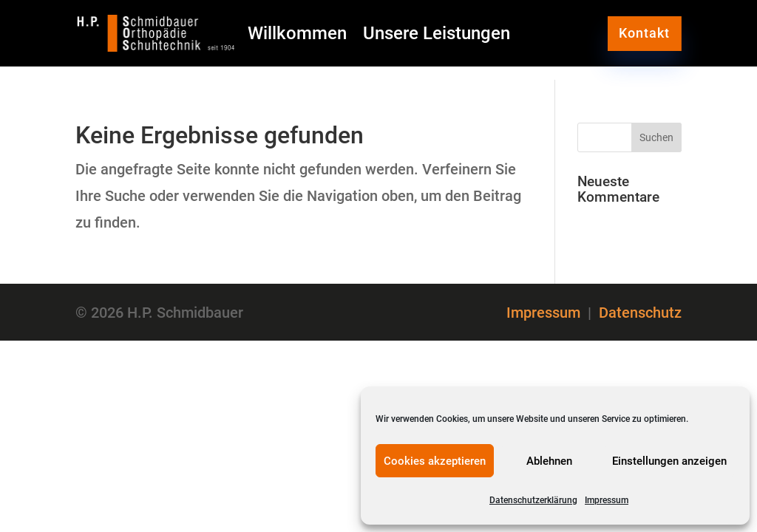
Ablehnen (549, 461)
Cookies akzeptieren (435, 461)
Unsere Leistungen (437, 36)
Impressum (607, 500)
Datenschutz (640, 313)
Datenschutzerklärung (533, 500)
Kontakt (644, 33)
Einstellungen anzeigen (669, 461)
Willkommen (297, 36)
